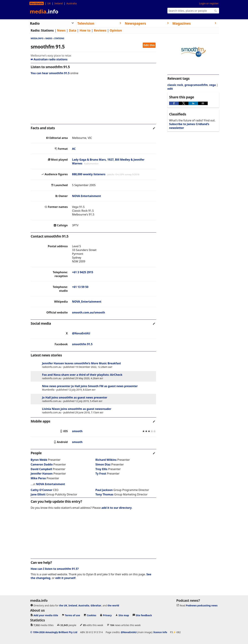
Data (73, 30)
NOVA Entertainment (86, 196)
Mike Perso (38, 478)
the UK (63, 605)
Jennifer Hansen (42, 474)
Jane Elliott (38, 494)
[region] (93, 102)
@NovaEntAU (81, 333)
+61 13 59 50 (80, 287)
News (61, 30)
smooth (77, 431)
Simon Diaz (103, 464)
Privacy (107, 615)
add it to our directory (117, 508)
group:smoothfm (196, 85)
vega (213, 85)
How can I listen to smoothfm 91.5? (55, 569)
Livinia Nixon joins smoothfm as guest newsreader (77, 409)
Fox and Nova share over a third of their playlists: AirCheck (82, 375)
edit (170, 89)
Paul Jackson (104, 490)
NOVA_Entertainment (87, 302)
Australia (72, 3)
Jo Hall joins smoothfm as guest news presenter (75, 397)
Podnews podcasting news (202, 605)
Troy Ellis (101, 469)
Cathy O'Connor (42, 490)
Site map (124, 615)
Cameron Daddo (42, 464)
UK (49, 3)
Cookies (92, 615)
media (44, 11)
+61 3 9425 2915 (82, 272)
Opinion (116, 30)
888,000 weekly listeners (89, 174)
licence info (160, 632)
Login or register (209, 3)
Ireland (59, 3)
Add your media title (46, 615)
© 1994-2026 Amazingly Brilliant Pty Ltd (54, 632)
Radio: (35, 30)
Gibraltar (96, 605)
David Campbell (41, 469)
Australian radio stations (49, 59)
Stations (47, 30)
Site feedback (144, 615)
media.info (37, 38)
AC (74, 149)
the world (113, 605)
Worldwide (37, 3)
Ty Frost (101, 474)
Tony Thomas (104, 494)
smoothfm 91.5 (82, 344)
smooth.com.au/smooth (88, 312)
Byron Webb (39, 460)
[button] (174, 103)
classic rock (175, 85)
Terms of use (73, 615)
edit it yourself (65, 578)
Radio (49, 38)
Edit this (149, 45)
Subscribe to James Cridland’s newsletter (189, 126)
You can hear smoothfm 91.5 (50, 73)
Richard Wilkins (106, 460)
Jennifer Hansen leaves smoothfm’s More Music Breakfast (81, 363)
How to (85, 30)
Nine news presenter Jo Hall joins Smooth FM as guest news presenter (90, 386)
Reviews (100, 30)
